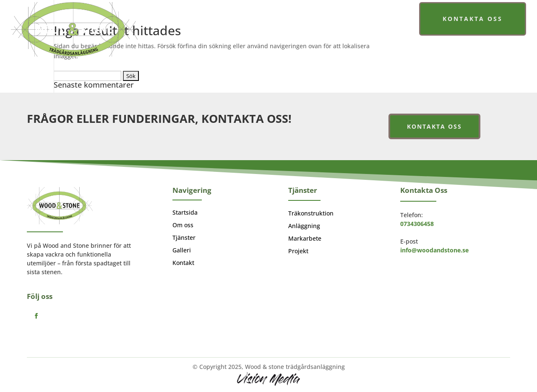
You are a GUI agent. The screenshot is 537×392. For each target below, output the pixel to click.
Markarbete (305, 239)
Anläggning (304, 226)
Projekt (298, 252)
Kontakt (183, 263)
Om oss (265, 20)
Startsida (224, 20)
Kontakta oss (473, 19)
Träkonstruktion (311, 214)
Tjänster (304, 20)
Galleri (350, 20)
